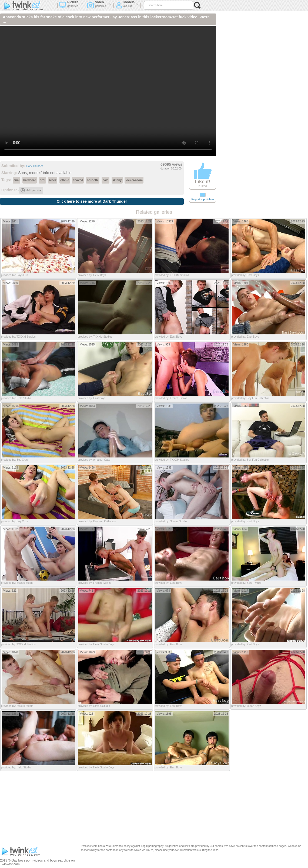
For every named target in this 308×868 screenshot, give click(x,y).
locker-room (134, 180)
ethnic (65, 180)
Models (127, 6)
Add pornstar (31, 190)
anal (16, 180)
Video (99, 6)
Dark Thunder (35, 166)
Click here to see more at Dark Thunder (92, 201)
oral (42, 180)
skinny (117, 180)
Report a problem (203, 197)
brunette (93, 180)
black (53, 180)
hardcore (30, 180)
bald (106, 180)
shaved (78, 180)
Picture (71, 6)
